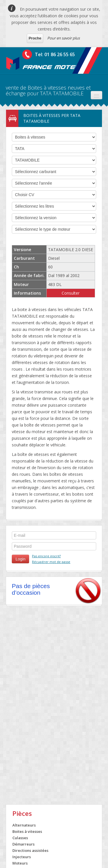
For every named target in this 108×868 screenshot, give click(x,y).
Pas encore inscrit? (46, 556)
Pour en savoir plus (64, 38)
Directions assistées (30, 850)
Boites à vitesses (27, 831)
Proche (35, 38)
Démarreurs (23, 844)
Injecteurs (22, 857)
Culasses (20, 838)
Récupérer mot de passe (51, 562)
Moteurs (20, 863)
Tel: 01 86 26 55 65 (55, 54)
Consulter (71, 293)
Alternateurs (24, 825)
